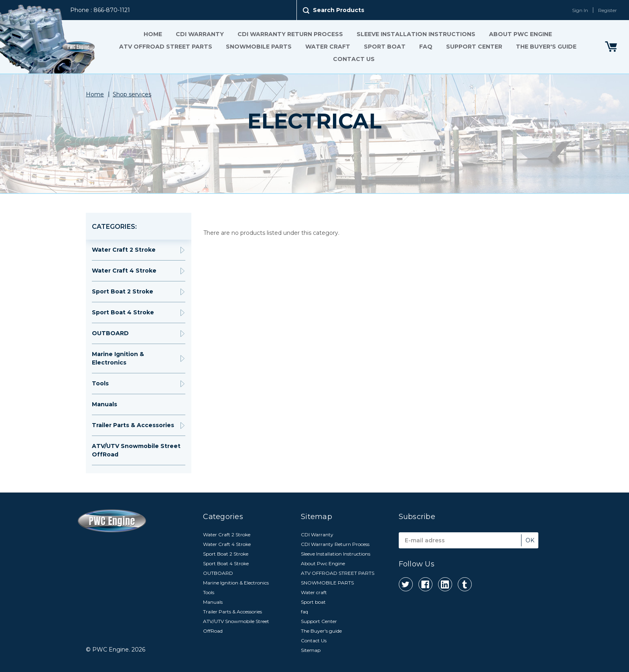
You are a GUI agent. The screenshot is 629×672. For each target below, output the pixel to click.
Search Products (339, 10)
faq (426, 47)
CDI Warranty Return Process (290, 34)
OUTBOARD (110, 333)
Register (608, 10)
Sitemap (311, 650)
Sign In (580, 10)
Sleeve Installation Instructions (416, 34)
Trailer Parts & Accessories (133, 425)
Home (153, 34)
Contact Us (354, 59)
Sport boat (385, 47)
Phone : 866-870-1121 (100, 10)
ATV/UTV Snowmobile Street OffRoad (136, 450)
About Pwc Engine (520, 34)
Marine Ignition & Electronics (118, 358)
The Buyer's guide (546, 47)
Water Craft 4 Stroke (124, 271)
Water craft (328, 47)
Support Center (474, 47)
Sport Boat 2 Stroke (123, 291)
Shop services (132, 94)
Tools (100, 383)
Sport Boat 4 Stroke (123, 312)
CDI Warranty (200, 34)
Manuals (104, 404)
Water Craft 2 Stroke (124, 250)
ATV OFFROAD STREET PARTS (166, 47)
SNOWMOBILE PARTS (259, 47)
